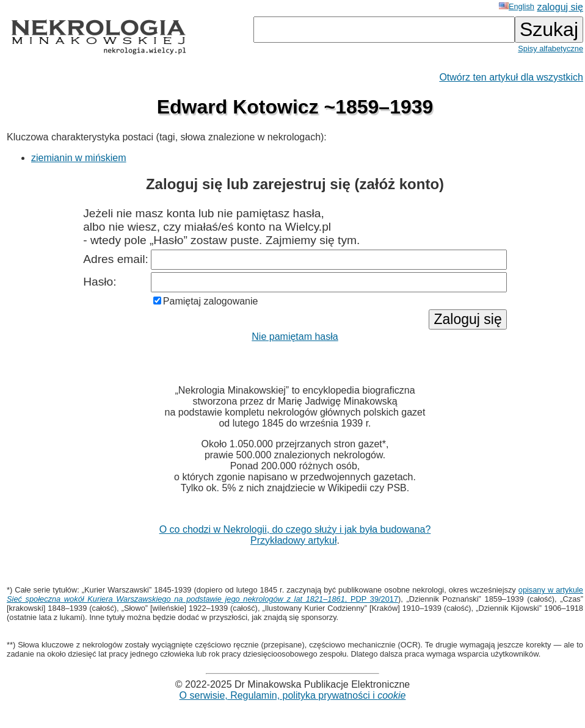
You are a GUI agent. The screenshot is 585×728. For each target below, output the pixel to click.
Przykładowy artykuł (293, 540)
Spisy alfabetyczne (550, 49)
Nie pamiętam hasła (295, 337)
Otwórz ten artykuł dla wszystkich (511, 77)
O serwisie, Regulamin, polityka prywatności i (293, 695)
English (517, 6)
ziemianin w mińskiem (79, 158)
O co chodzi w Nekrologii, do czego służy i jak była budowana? (295, 529)
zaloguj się (560, 7)
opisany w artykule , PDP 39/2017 (295, 594)
